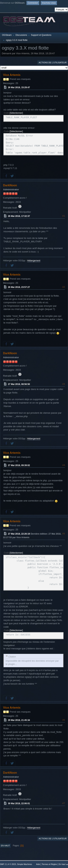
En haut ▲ (63, 864)
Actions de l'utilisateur (53, 63)
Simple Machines (24, 864)
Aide (38, 864)
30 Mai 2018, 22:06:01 (19, 803)
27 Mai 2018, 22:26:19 (19, 534)
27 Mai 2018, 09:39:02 (19, 465)
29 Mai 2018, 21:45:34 (19, 720)
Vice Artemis (12, 75)
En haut (5, 846)
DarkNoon (10, 185)
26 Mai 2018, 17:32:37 (19, 216)
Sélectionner (16, 113)
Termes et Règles (49, 864)
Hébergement (34, 261)
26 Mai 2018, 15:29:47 (19, 87)
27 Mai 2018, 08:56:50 (19, 384)
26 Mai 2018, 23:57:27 (19, 287)
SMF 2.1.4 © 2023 (8, 864)
